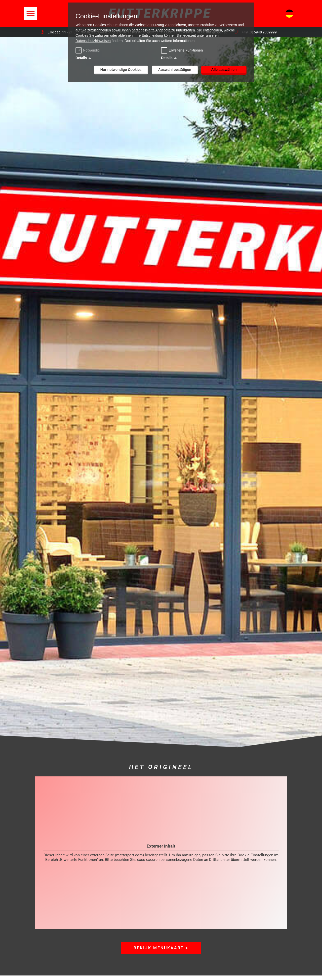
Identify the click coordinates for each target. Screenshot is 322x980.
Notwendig (88, 50)
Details (81, 58)
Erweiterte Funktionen (186, 50)
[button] (31, 13)
